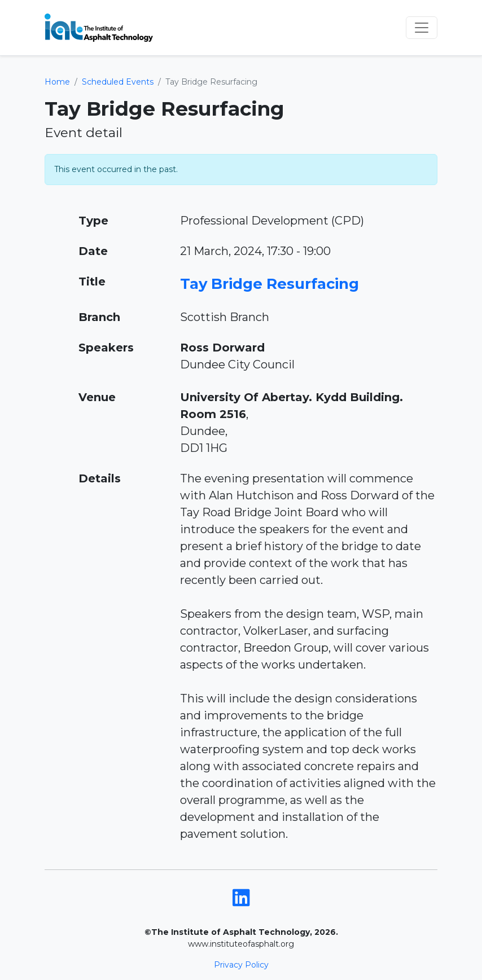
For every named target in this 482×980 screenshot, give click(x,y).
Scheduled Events (118, 82)
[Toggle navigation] (422, 28)
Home (57, 82)
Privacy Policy (241, 965)
